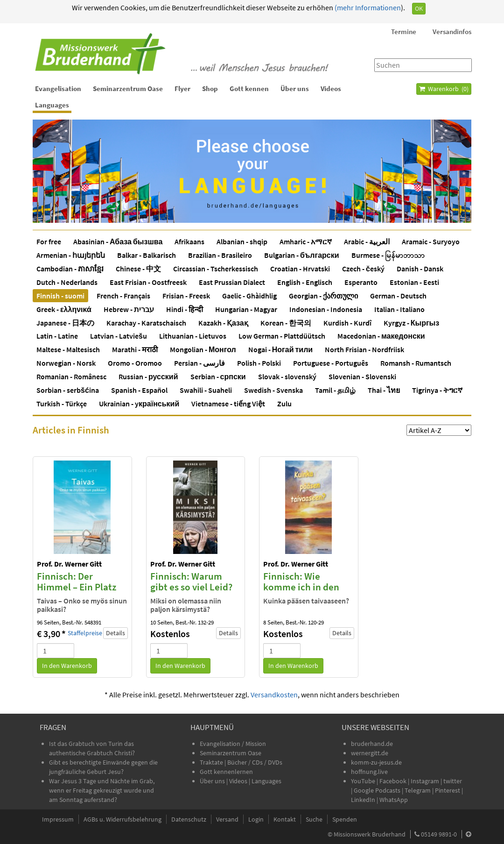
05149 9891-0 (439, 834)
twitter (453, 781)
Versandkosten (274, 695)
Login (256, 819)
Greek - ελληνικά (64, 309)
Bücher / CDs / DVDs (255, 762)
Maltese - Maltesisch (68, 349)
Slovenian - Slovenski (362, 376)
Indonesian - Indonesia (326, 309)
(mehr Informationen (367, 7)
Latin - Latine (57, 336)
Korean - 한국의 (286, 323)
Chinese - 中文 (138, 269)
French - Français (123, 296)
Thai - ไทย (384, 390)
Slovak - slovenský (287, 376)
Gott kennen (249, 89)
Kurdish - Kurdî (347, 323)
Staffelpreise (85, 633)
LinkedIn (363, 800)
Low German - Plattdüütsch (282, 336)
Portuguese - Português (331, 363)
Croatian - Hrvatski (300, 269)
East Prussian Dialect (232, 282)
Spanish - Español (139, 390)
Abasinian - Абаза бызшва (118, 241)
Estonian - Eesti (414, 282)
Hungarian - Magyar (246, 309)
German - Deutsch (398, 296)
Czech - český (363, 269)
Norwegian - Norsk (66, 363)
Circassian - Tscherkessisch (216, 269)
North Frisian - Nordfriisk (364, 349)
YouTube (364, 781)
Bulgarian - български (302, 255)
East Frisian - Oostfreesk (148, 282)
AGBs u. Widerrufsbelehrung (122, 819)
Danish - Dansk (420, 269)
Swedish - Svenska (273, 390)
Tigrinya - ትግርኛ (437, 390)
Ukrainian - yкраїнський (139, 404)
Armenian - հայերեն (71, 255)
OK (419, 8)
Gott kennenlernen (226, 772)
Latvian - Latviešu (119, 336)
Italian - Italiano (399, 309)
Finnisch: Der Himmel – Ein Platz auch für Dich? (77, 587)
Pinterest (448, 790)
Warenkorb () (444, 89)
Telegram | (420, 790)
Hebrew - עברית (129, 309)
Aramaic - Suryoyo (431, 241)
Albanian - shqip (242, 241)
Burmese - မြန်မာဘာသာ (388, 255)
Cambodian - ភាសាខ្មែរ (70, 269)
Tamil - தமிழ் (335, 390)
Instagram (425, 781)
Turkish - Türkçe (62, 404)
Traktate (212, 762)
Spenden (345, 819)
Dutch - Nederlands (67, 282)
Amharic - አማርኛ (306, 241)
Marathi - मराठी (135, 349)
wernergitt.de (370, 753)
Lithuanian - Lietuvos (193, 336)
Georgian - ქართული (323, 296)
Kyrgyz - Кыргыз (411, 323)
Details (115, 633)
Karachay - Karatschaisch (146, 323)
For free (49, 241)
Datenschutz (189, 819)
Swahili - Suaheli (206, 390)
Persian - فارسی (199, 363)
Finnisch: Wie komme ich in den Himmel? (301, 587)
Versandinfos (452, 32)
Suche (314, 819)
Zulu (284, 404)
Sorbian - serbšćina (68, 390)
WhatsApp (394, 800)
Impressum (58, 819)
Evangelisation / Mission (233, 744)
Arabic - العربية (367, 241)
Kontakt (285, 819)
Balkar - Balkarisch (147, 255)
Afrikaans (189, 241)
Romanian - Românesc (71, 376)
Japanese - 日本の (65, 323)
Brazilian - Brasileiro (220, 255)
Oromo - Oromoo (135, 363)
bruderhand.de (372, 744)
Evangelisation (58, 89)
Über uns (295, 89)
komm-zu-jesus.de (376, 762)
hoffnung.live (369, 772)
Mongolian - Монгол (203, 349)
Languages (52, 105)
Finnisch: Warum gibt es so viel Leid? (191, 582)
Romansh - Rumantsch (416, 363)
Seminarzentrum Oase (128, 89)
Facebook (393, 781)
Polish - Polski (259, 363)
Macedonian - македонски (381, 336)
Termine (404, 32)
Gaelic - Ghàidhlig (249, 296)
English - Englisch (305, 282)
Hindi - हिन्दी (185, 309)
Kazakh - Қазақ (223, 323)
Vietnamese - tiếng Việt (228, 404)
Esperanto (361, 282)
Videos (331, 89)
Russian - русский (148, 376)
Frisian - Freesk (186, 296)
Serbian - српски (218, 376)
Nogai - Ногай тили (280, 349)
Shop (210, 89)
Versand (227, 819)
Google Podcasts (377, 790)
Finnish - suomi (60, 296)
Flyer (182, 89)
